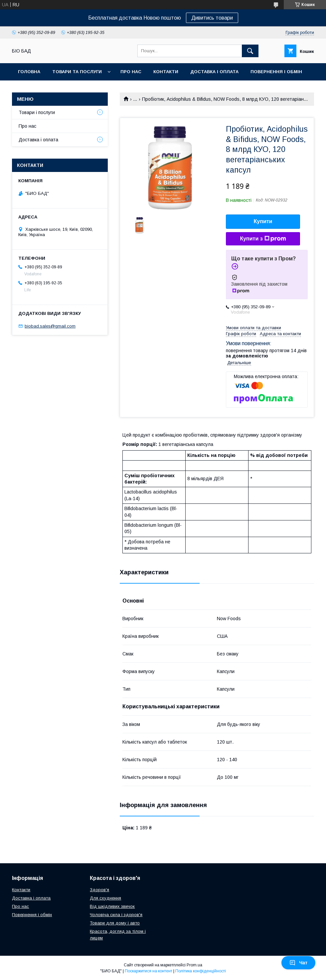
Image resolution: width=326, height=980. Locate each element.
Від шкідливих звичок (112, 906)
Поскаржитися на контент (149, 971)
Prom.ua (194, 965)
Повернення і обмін (276, 72)
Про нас (131, 72)
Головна (29, 72)
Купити (263, 221)
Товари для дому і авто (115, 923)
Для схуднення (105, 898)
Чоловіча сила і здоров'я (116, 915)
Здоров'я (99, 890)
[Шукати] (250, 51)
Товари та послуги (77, 72)
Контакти (166, 72)
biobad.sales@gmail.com (50, 326)
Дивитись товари (212, 18)
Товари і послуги (37, 112)
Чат (298, 963)
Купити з (263, 239)
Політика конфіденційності (201, 971)
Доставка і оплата (214, 72)
